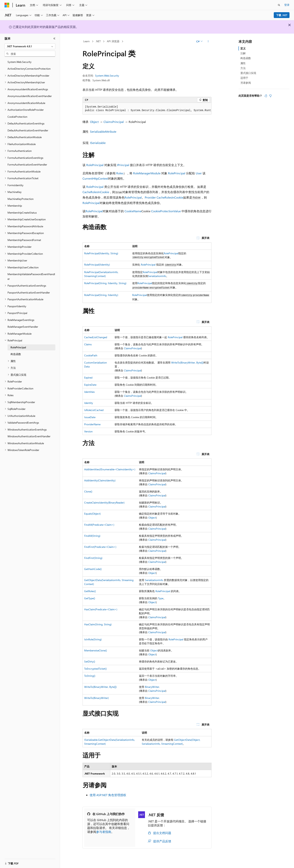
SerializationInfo (157, 276)
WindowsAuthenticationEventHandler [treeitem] (29, 436)
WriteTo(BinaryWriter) (96, 698)
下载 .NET (282, 15)
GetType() (90, 598)
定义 (243, 48)
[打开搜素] (279, 5)
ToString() (90, 676)
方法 (243, 68)
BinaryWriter (152, 687)
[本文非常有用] (266, 96)
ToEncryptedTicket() (95, 669)
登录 (287, 5)
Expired (88, 378)
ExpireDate (90, 385)
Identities (89, 392)
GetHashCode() (93, 569)
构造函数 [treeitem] (16, 354)
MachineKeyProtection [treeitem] (21, 199)
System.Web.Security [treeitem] (19, 62)
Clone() (88, 491)
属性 (243, 63)
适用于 (244, 78)
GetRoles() (90, 591)
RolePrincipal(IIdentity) (97, 265)
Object (94, 122)
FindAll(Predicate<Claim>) (99, 525)
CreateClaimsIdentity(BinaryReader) (104, 503)
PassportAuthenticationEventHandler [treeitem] (29, 292)
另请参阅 (246, 83)
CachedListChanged (96, 337)
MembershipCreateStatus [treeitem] (22, 213)
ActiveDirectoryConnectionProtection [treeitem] (29, 69)
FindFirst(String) (93, 558)
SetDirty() (90, 661)
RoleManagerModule (147, 173)
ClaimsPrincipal (114, 122)
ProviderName (92, 424)
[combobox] (30, 46)
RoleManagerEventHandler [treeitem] (23, 327)
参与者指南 (104, 832)
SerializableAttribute (103, 131)
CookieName (133, 211)
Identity (89, 403)
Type (161, 598)
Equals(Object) (92, 514)
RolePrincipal (95, 165)
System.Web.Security (107, 76)
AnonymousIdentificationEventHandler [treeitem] (30, 96)
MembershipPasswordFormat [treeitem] (24, 240)
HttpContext (100, 178)
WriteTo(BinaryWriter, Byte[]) (187, 362)
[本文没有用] (270, 96)
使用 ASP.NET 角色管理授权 (108, 795)
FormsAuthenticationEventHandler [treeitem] (27, 164)
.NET (98, 41)
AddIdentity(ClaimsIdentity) (100, 480)
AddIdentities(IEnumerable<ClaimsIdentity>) (110, 469)
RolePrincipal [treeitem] (18, 347)
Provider (150, 197)
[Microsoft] (7, 5)
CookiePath (91, 355)
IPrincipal (123, 165)
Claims (88, 344)
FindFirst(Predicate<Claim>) (100, 547)
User (199, 173)
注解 (243, 53)
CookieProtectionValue (166, 211)
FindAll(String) (92, 536)
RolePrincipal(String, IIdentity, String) (105, 283)
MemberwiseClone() (96, 650)
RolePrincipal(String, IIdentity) (101, 295)
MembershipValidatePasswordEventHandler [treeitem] (31, 276)
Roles (120, 173)
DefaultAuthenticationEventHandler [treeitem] (28, 130)
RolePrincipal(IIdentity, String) (101, 253)
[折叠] (54, 38)
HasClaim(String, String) (98, 624)
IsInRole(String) (93, 639)
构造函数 (246, 58)
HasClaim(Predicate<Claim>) (101, 609)
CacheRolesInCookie (96, 192)
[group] (147, 109)
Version (88, 431)
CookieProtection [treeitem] (17, 117)
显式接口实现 (248, 73)
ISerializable (98, 143)
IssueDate (90, 417)
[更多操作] (208, 41)
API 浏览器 (113, 41)
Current (87, 178)
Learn (86, 41)
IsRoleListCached (94, 410)
